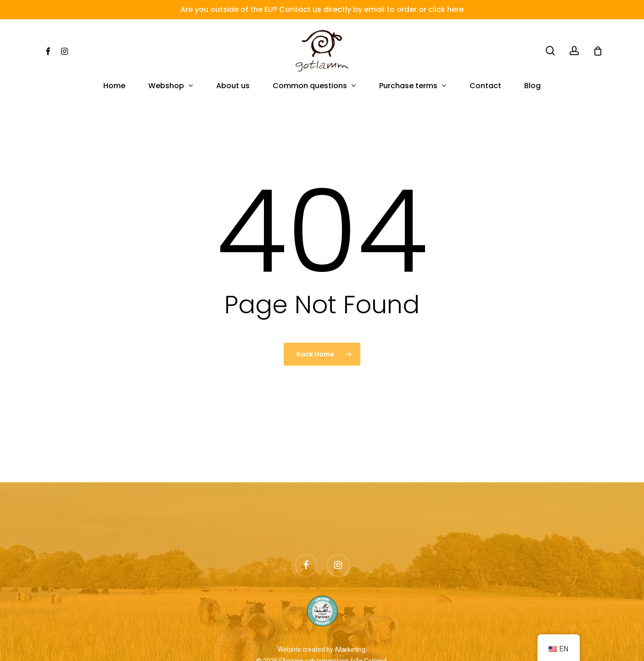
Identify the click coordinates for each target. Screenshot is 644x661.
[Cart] (598, 51)
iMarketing (350, 650)
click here (446, 9)
